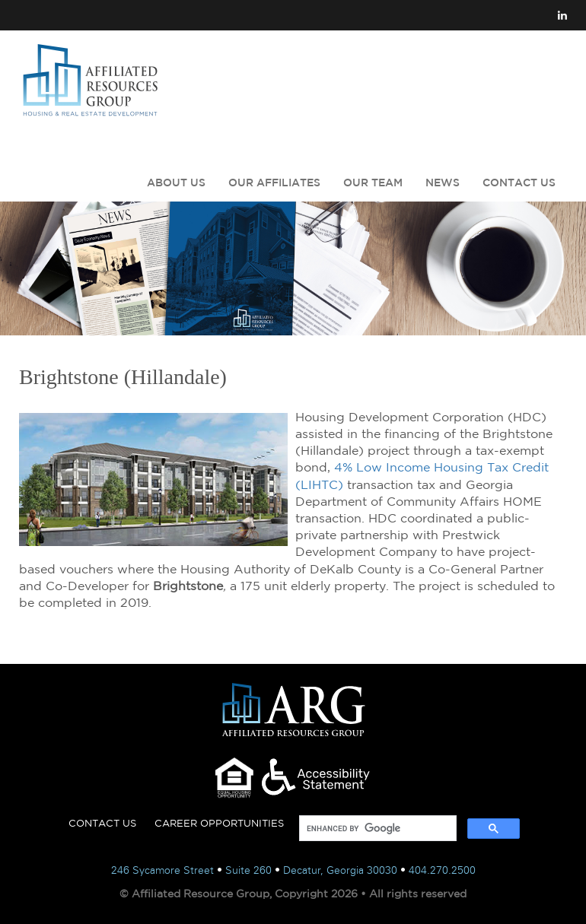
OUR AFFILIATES (274, 183)
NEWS (443, 183)
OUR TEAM (373, 183)
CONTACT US (519, 183)
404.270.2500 (442, 870)
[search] (376, 829)
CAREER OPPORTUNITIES (219, 823)
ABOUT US (176, 183)
